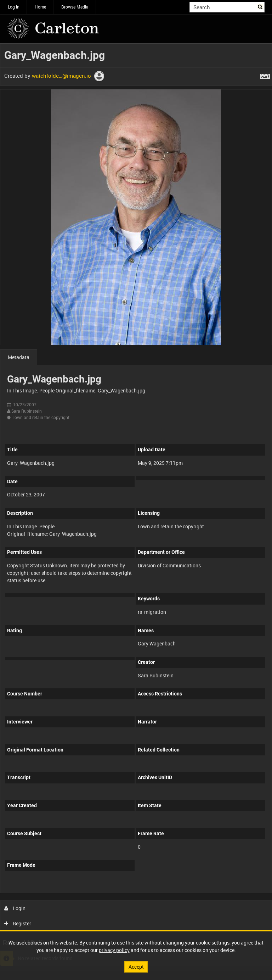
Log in (14, 7)
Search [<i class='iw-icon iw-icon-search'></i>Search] (260, 6)
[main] (136, 507)
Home (40, 7)
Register (18, 923)
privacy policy (114, 950)
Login (15, 908)
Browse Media (75, 7)
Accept (136, 967)
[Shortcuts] (265, 75)
